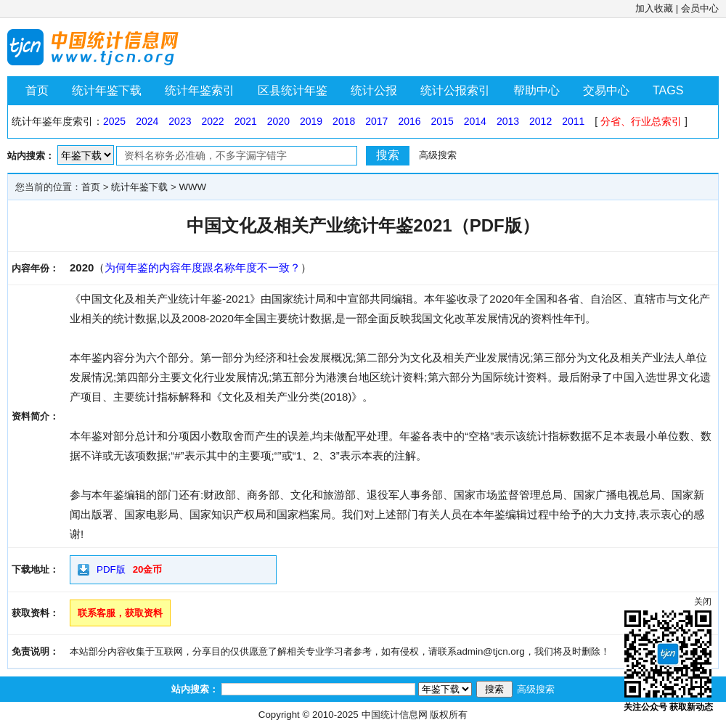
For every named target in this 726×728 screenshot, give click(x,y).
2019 (311, 121)
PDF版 (111, 569)
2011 (573, 121)
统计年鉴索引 (200, 90)
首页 (37, 90)
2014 (475, 121)
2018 (344, 121)
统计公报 (374, 90)
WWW (192, 187)
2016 (409, 121)
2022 (212, 121)
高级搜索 (438, 155)
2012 (541, 121)
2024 (147, 121)
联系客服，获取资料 (120, 613)
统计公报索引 (455, 90)
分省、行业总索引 (641, 121)
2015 (442, 121)
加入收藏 (654, 8)
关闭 (703, 602)
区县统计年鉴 (293, 90)
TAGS (668, 90)
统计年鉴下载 (107, 90)
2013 (508, 121)
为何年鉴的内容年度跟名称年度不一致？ (203, 267)
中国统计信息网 (395, 715)
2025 (114, 121)
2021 (246, 121)
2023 (180, 121)
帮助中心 (537, 90)
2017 (376, 121)
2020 (278, 121)
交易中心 (606, 90)
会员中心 (700, 8)
